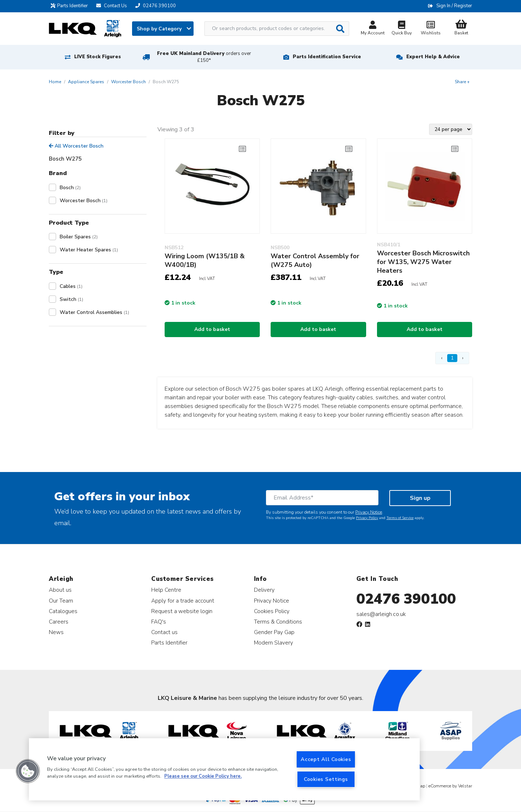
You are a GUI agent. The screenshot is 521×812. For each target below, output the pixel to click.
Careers (59, 622)
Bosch (70, 188)
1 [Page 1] (452, 358)
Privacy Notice (369, 512)
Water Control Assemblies (94, 312)
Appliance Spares (86, 82)
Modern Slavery (274, 643)
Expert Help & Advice (433, 57)
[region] (224, 769)
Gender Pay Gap (274, 632)
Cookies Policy (272, 611)
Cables (71, 286)
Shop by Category (164, 29)
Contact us (164, 632)
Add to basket (212, 329)
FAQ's (159, 622)
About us (60, 590)
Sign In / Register (454, 6)
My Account (373, 29)
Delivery (264, 590)
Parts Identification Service (327, 57)
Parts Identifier (71, 6)
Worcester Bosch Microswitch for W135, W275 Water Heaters (423, 262)
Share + (462, 82)
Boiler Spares (79, 237)
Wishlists (431, 29)
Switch (71, 299)
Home (55, 82)
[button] (28, 771)
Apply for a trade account (183, 601)
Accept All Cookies (326, 759)
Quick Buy (402, 29)
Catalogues (63, 611)
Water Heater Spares (89, 250)
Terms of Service (400, 518)
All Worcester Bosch (76, 146)
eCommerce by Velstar (450, 786)
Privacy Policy (367, 518)
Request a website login (182, 611)
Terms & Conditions (278, 622)
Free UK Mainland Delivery (204, 57)
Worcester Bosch (128, 82)
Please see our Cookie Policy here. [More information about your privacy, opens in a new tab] (203, 777)
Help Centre (166, 590)
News (56, 632)
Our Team (61, 601)
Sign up (420, 498)
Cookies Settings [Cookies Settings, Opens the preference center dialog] (326, 779)
